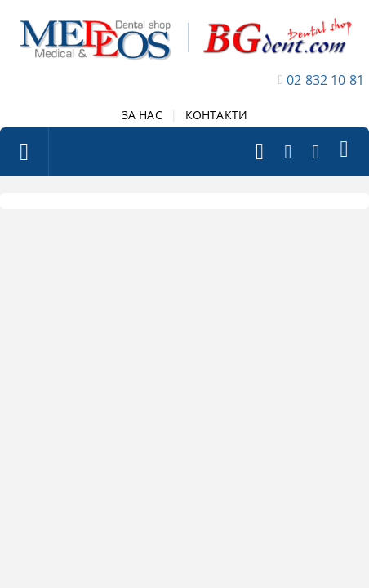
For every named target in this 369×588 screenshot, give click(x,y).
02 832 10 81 (325, 80)
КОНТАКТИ (216, 115)
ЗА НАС (142, 115)
